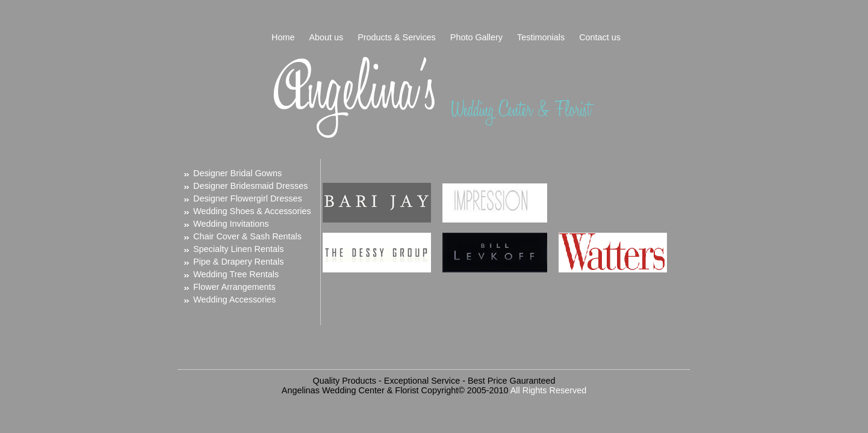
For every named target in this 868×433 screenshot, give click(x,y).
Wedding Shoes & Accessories (252, 211)
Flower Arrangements (234, 287)
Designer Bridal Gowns (237, 173)
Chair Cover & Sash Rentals (247, 236)
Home (283, 37)
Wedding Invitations (231, 224)
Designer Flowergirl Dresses (248, 198)
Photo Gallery (476, 37)
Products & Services (397, 37)
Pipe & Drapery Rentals (238, 262)
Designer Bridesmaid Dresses (250, 186)
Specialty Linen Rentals (238, 249)
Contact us (600, 37)
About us (326, 37)
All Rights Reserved (548, 390)
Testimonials (541, 37)
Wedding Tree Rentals (236, 274)
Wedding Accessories (234, 299)
